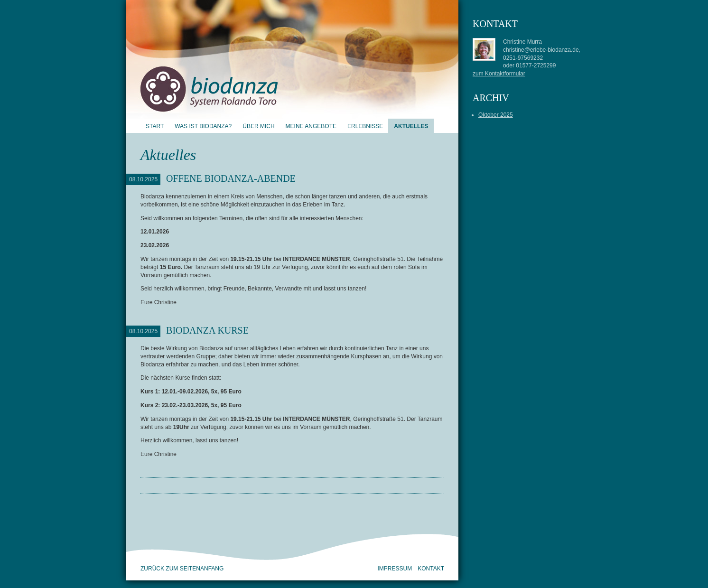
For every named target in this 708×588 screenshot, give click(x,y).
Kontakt (431, 569)
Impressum (395, 569)
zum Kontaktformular (499, 74)
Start (155, 126)
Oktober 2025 (496, 115)
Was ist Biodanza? (203, 126)
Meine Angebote (311, 126)
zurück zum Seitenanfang (182, 569)
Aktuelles (411, 126)
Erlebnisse (365, 126)
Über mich (258, 126)
